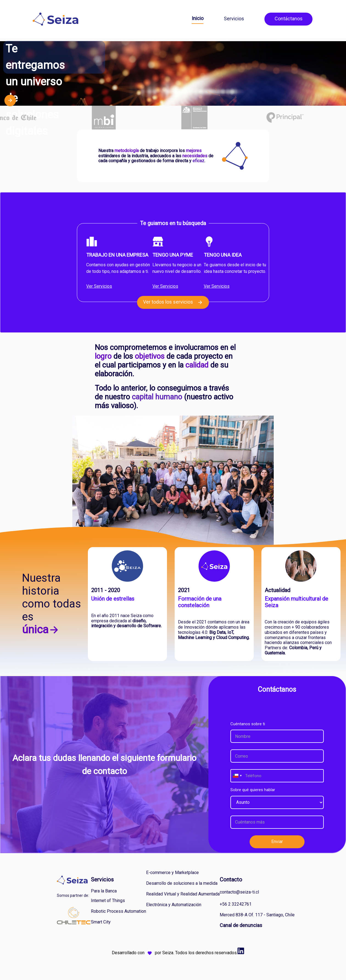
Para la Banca (104, 891)
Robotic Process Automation (118, 911)
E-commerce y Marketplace (172, 873)
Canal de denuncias (241, 925)
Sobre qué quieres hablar (253, 790)
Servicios (234, 19)
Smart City (101, 922)
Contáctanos (289, 19)
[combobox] (237, 776)
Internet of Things (108, 901)
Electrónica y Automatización (174, 905)
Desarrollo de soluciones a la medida (182, 883)
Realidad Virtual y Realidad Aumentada (183, 894)
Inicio (198, 18)
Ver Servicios (99, 286)
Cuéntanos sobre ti (248, 724)
